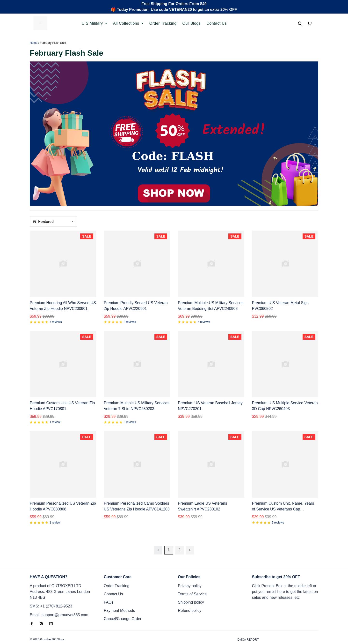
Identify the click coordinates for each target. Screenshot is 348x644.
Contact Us (113, 577)
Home (34, 43)
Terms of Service (192, 577)
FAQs (109, 585)
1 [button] (169, 533)
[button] (158, 533)
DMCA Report (248, 622)
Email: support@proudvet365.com (59, 597)
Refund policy (190, 593)
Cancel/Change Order (123, 601)
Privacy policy (190, 568)
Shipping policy (191, 585)
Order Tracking (117, 568)
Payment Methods (120, 593)
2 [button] (179, 533)
